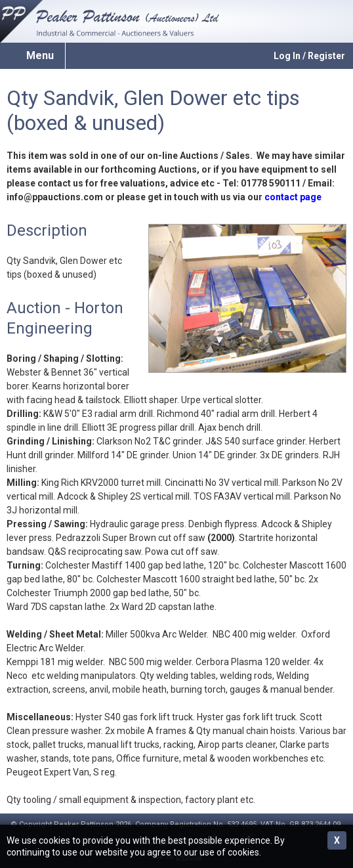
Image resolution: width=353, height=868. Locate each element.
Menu (40, 55)
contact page (293, 197)
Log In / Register (309, 56)
